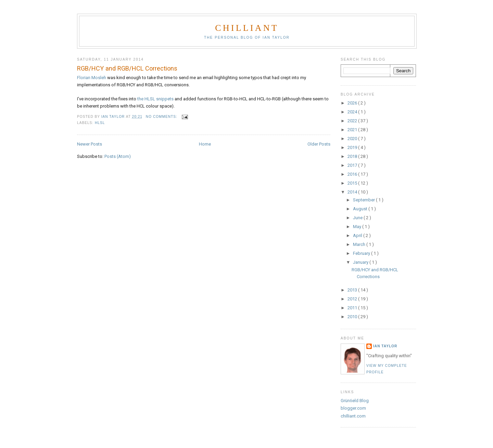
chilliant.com (353, 416)
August (361, 209)
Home (205, 144)
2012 (353, 299)
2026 (353, 103)
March (360, 244)
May (358, 227)
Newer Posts (90, 144)
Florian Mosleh (92, 78)
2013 (353, 290)
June (358, 218)
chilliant (247, 28)
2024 (353, 112)
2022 (353, 121)
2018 (353, 156)
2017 (353, 165)
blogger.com (353, 408)
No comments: (162, 117)
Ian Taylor (385, 346)
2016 (353, 174)
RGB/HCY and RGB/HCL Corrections (127, 68)
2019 (353, 147)
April (358, 235)
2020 (353, 139)
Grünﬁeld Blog (355, 401)
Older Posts (319, 144)
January (361, 262)
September (364, 200)
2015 (353, 183)
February (362, 253)
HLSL (100, 123)
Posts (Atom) (118, 156)
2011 (353, 308)
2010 (353, 317)
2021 (353, 130)
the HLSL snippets (155, 99)
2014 (353, 192)
